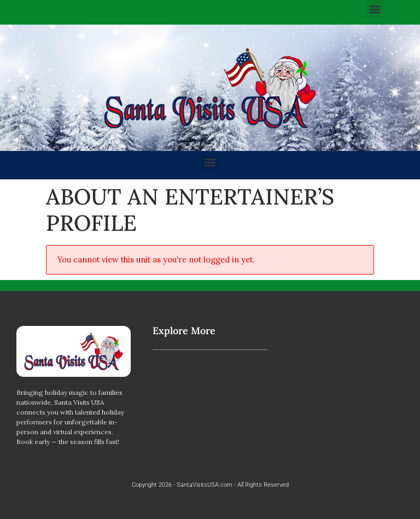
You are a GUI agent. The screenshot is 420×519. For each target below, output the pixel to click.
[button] (375, 9)
